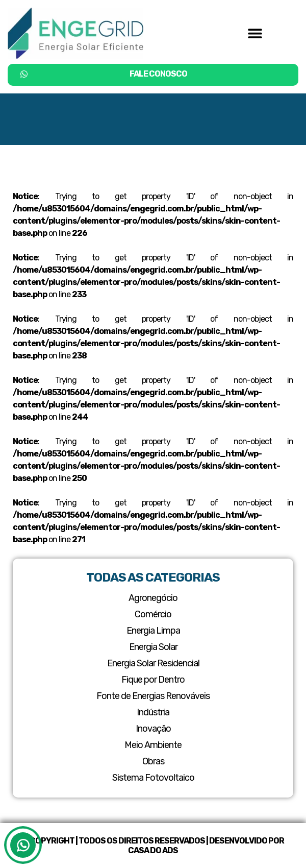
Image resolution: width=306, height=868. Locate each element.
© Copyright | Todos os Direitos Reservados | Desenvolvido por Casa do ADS (153, 846)
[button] (255, 33)
